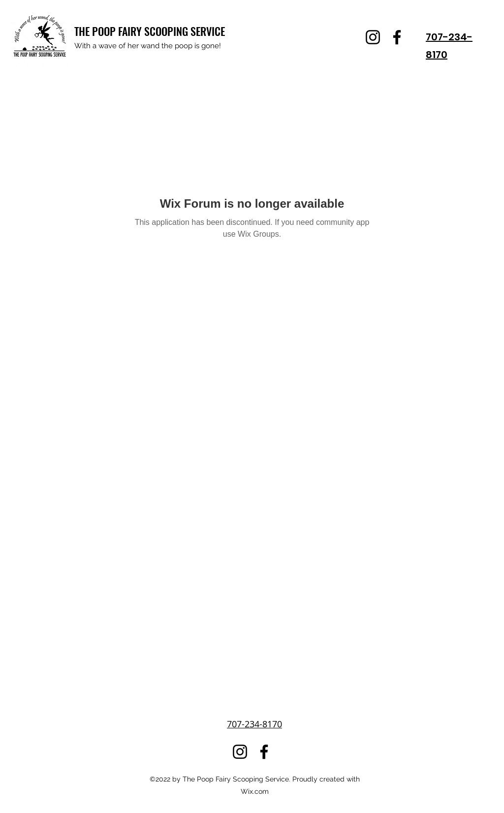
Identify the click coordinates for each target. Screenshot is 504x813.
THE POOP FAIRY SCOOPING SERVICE (150, 31)
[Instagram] (373, 37)
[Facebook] (397, 37)
